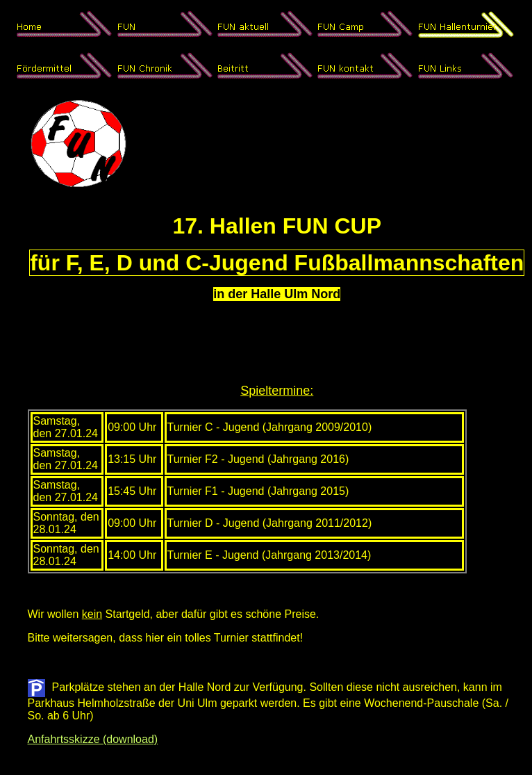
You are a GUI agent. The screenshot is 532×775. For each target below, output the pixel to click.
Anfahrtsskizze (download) (93, 739)
